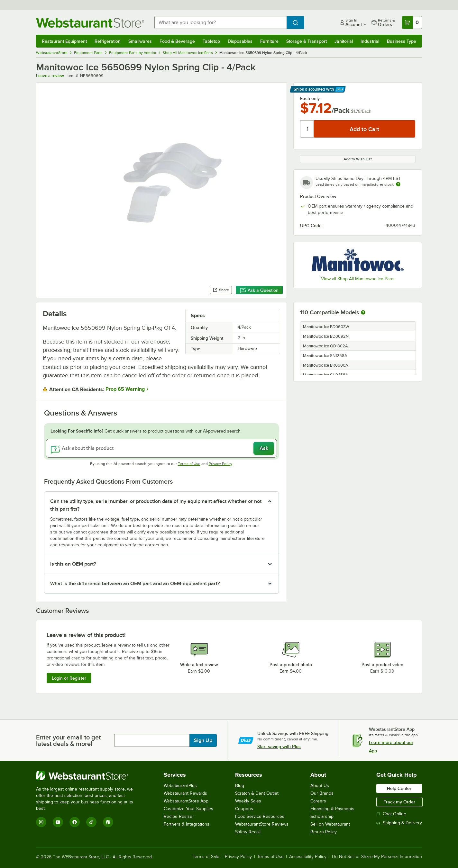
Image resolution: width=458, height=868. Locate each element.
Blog (240, 786)
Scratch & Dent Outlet (257, 793)
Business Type (402, 41)
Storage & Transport (307, 41)
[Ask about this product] (161, 448)
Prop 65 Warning (125, 389)
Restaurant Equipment (64, 41)
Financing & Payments (332, 809)
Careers (318, 801)
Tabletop (211, 41)
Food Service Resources (260, 816)
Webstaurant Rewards (185, 793)
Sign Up (203, 740)
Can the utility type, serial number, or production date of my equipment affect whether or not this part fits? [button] (156, 505)
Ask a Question (259, 290)
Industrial (370, 41)
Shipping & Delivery (399, 823)
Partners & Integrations (187, 824)
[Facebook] (75, 822)
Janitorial (344, 41)
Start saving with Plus (279, 747)
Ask (264, 448)
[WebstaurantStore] (89, 776)
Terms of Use (189, 464)
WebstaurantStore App (186, 801)
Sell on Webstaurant (330, 824)
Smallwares (140, 41)
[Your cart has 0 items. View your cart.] (412, 22)
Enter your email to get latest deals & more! (68, 740)
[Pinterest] (108, 822)
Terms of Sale (206, 857)
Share (221, 290)
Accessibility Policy (308, 857)
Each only (310, 98)
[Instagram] (41, 822)
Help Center (399, 788)
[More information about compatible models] (363, 313)
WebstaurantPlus (180, 786)
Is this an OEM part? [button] (73, 564)
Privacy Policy (220, 464)
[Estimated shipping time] (398, 184)
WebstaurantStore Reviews (262, 824)
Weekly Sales (248, 801)
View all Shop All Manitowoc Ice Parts (358, 279)
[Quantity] (307, 129)
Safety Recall (248, 832)
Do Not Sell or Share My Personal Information (377, 857)
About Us (320, 786)
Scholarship (322, 816)
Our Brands (322, 793)
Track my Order (399, 802)
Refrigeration (108, 41)
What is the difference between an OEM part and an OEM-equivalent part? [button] (135, 584)
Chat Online (391, 814)
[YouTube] (58, 822)
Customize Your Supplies (188, 809)
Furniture (269, 41)
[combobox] (220, 22)
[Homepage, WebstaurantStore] (90, 23)
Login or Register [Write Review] (69, 678)
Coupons (244, 809)
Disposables (240, 41)
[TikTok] (91, 822)
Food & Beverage (177, 41)
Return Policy (324, 832)
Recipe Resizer (179, 816)
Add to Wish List (358, 159)
